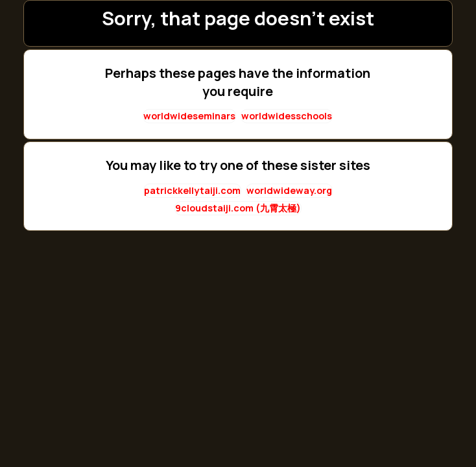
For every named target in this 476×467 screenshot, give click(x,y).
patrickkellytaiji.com (192, 190)
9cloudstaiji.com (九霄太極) (238, 208)
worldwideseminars (189, 116)
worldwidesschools (287, 116)
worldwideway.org (289, 190)
